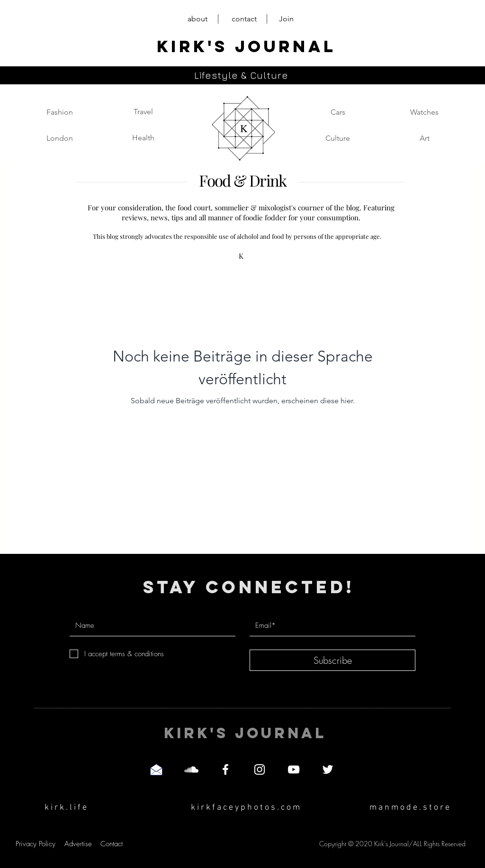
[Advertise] (78, 844)
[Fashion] (60, 112)
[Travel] (143, 112)
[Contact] (112, 844)
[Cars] (338, 112)
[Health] (143, 138)
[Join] (286, 19)
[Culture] (338, 138)
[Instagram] (260, 769)
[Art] (424, 138)
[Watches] (424, 112)
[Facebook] (225, 769)
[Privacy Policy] (36, 844)
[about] (198, 19)
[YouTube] (294, 769)
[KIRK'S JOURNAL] (246, 46)
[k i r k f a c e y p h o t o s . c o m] (245, 808)
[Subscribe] (332, 660)
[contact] (244, 19)
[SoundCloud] (191, 769)
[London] (60, 138)
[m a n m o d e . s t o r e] (409, 808)
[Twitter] (328, 769)
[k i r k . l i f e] (65, 808)
